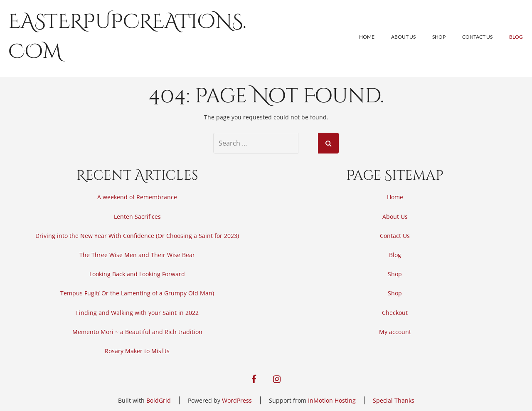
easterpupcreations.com (127, 37)
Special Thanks (394, 400)
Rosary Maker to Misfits (137, 351)
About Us (403, 37)
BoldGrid (159, 400)
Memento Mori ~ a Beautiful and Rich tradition (137, 332)
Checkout (395, 313)
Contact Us (477, 37)
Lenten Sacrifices (137, 217)
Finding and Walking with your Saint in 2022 (137, 313)
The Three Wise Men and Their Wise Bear (137, 255)
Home (367, 37)
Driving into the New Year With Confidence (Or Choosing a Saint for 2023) (137, 236)
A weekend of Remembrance (137, 197)
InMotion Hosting (332, 400)
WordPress (237, 400)
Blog (516, 37)
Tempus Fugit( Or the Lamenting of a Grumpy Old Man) (137, 293)
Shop (439, 37)
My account (395, 332)
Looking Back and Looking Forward (137, 274)
